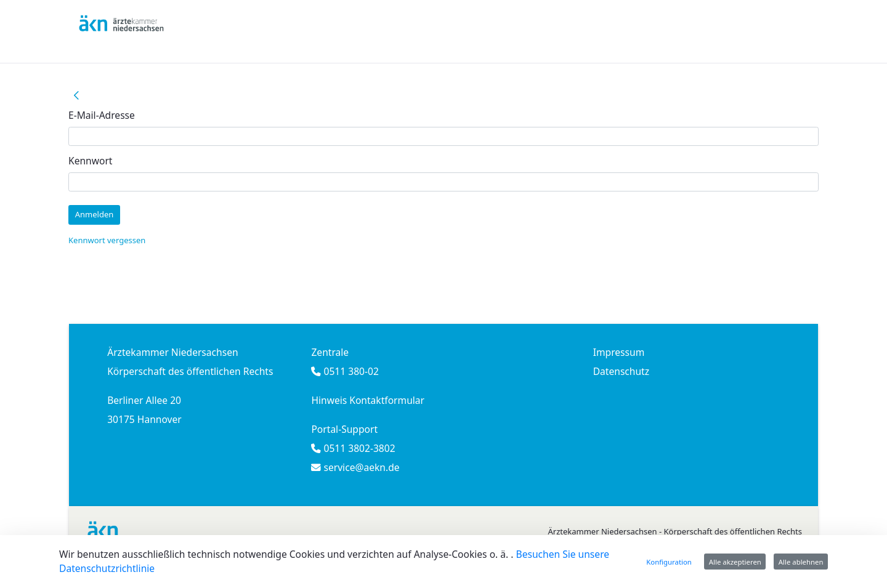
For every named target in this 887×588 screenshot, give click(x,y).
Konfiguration (669, 562)
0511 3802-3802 (358, 448)
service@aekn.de (360, 467)
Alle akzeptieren (735, 562)
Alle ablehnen (801, 562)
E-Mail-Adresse (102, 115)
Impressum (619, 352)
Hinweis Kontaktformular (368, 400)
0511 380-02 (350, 371)
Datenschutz (621, 371)
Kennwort (90, 161)
